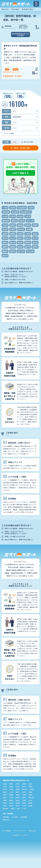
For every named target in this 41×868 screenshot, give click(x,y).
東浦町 (29, 229)
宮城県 (24, 784)
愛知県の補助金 (15, 9)
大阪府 (11, 798)
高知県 (24, 803)
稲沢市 (13, 243)
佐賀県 (5, 806)
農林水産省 (6, 820)
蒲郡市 (28, 243)
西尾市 (5, 247)
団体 (15, 142)
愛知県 (18, 795)
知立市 (35, 238)
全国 (18, 808)
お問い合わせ (33, 831)
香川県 (11, 803)
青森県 (11, 784)
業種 (7, 122)
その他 (24, 808)
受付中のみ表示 (29, 142)
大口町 (5, 216)
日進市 (13, 229)
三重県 (24, 795)
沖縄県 (12, 808)
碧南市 (5, 243)
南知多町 (6, 212)
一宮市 (5, 208)
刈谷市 (13, 208)
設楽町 (13, 247)
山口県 (30, 800)
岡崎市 (14, 221)
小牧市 (28, 216)
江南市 (28, 234)
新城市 (5, 229)
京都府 (5, 798)
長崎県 (11, 806)
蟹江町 (35, 243)
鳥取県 (5, 800)
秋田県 (30, 784)
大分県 (24, 806)
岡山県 (18, 800)
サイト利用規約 (7, 831)
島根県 (11, 800)
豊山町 (20, 247)
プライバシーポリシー (20, 831)
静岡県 (11, 795)
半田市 (31, 208)
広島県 (24, 800)
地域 (7, 117)
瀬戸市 (5, 238)
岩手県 (18, 784)
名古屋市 (15, 212)
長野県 (30, 792)
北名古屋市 (22, 208)
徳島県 (5, 803)
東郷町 (13, 234)
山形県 (5, 787)
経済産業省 (6, 817)
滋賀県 (30, 795)
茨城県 (18, 787)
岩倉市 (22, 221)
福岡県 (30, 803)
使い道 (7, 128)
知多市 (28, 238)
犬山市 (13, 238)
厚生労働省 (24, 817)
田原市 (20, 238)
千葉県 (11, 789)
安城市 (20, 216)
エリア (7, 111)
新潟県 (32, 789)
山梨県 (24, 792)
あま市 (5, 225)
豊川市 (28, 247)
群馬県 (30, 787)
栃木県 (24, 787)
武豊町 (20, 234)
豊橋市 (5, 251)
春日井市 (21, 229)
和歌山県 (31, 798)
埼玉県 (5, 789)
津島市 (35, 234)
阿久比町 (30, 251)
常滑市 (13, 225)
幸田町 (20, 225)
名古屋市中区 (26, 212)
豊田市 (13, 251)
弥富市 (28, 225)
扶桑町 (35, 225)
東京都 (18, 789)
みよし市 (30, 221)
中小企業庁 (15, 817)
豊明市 (35, 247)
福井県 (18, 792)
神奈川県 (25, 789)
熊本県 (18, 806)
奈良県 (24, 798)
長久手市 (21, 251)
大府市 (13, 216)
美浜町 (20, 243)
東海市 (5, 234)
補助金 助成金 (5, 9)
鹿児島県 (5, 808)
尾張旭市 (6, 221)
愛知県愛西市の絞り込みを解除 (20, 34)
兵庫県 (18, 798)
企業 (7, 142)
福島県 (11, 787)
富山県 (5, 792)
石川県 (11, 792)
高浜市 (5, 256)
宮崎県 (30, 806)
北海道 (5, 784)
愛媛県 (18, 803)
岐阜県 (5, 795)
